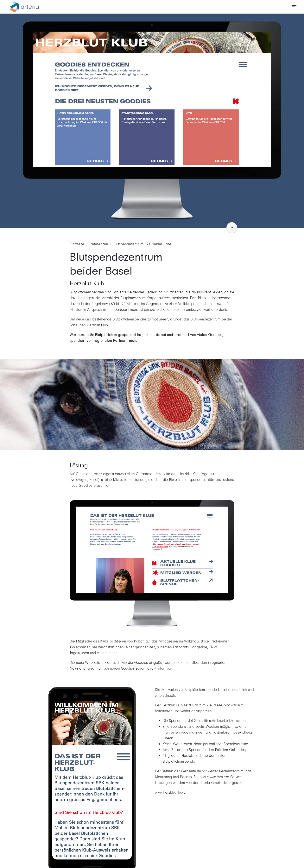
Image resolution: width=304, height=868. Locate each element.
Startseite (77, 244)
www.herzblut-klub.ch (171, 792)
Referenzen (99, 244)
